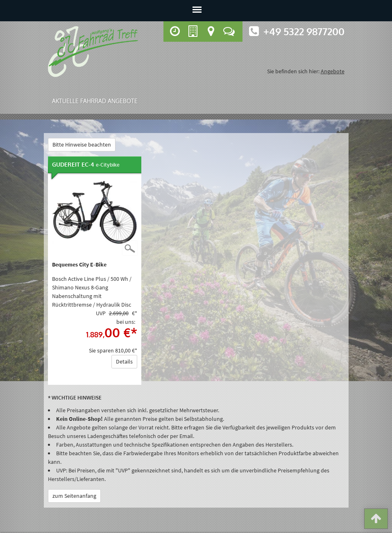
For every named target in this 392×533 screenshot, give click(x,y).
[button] (376, 520)
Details (124, 361)
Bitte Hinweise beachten (82, 145)
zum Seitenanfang (74, 496)
